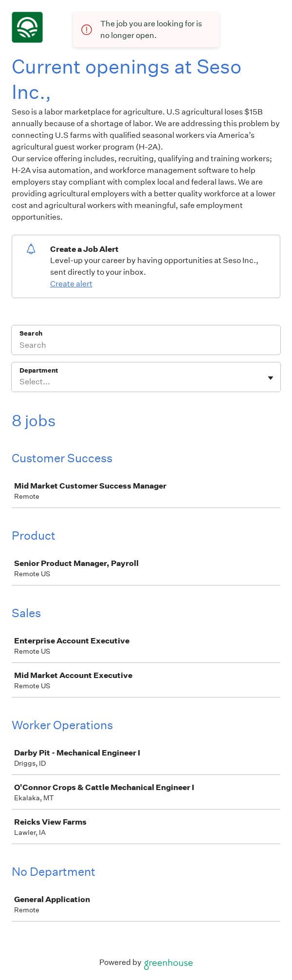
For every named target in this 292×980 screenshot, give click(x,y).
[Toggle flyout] (271, 378)
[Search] (146, 346)
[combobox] (20, 382)
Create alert (71, 284)
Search (31, 333)
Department (39, 370)
